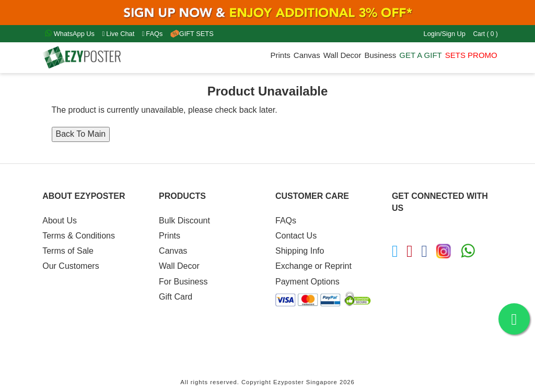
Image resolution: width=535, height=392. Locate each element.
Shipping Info (300, 251)
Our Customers (71, 266)
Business (380, 55)
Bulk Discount (184, 221)
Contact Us (296, 236)
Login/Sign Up (445, 34)
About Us (60, 221)
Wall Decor (342, 55)
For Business (183, 282)
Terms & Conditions (79, 236)
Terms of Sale (68, 251)
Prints (280, 55)
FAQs (153, 34)
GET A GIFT (420, 55)
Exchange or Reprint (313, 266)
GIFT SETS (192, 34)
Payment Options (307, 282)
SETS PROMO (471, 55)
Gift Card (176, 297)
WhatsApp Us (70, 34)
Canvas (307, 55)
